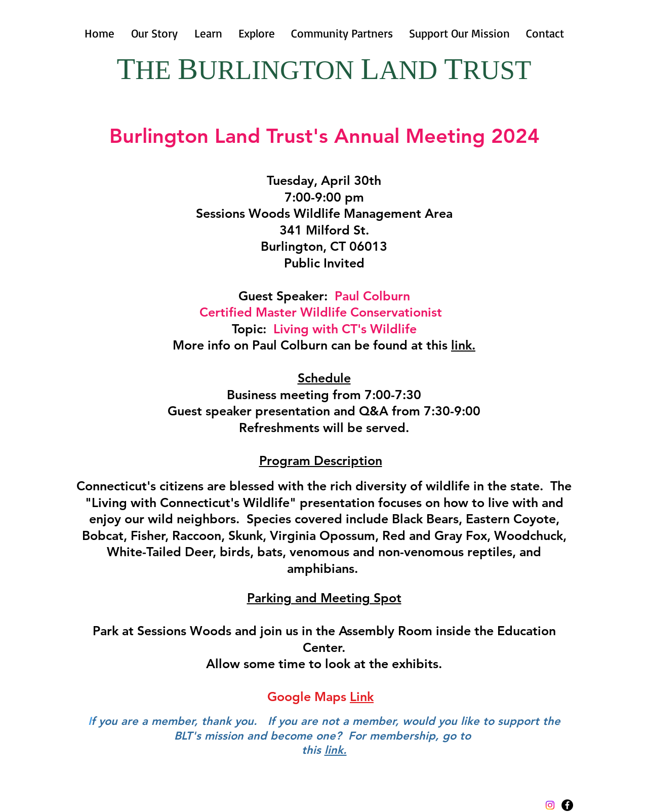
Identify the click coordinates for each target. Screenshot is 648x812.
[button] (208, 33)
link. (463, 345)
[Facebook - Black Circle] (567, 805)
